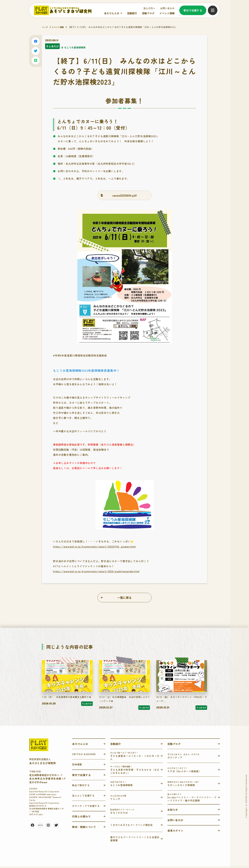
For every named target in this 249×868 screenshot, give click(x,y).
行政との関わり (81, 818)
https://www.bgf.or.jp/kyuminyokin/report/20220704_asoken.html (94, 546)
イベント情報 (167, 13)
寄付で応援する (193, 10)
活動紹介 (132, 13)
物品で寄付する (81, 787)
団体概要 (77, 766)
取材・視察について (84, 829)
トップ (45, 27)
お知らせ (173, 811)
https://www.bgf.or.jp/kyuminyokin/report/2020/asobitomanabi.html (96, 571)
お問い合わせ (167, 8)
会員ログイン (175, 832)
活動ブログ (148, 13)
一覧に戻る (124, 598)
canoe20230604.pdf (124, 195)
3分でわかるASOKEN (84, 756)
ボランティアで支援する (86, 808)
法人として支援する (83, 797)
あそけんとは (112, 13)
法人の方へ (149, 8)
